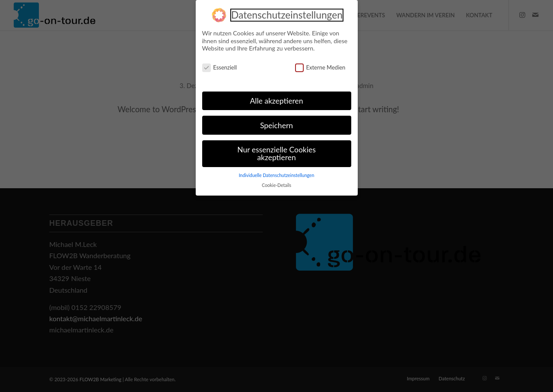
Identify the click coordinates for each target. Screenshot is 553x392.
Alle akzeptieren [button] (276, 99)
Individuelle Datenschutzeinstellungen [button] (277, 174)
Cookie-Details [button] (276, 183)
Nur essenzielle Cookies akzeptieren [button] (276, 152)
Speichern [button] (276, 124)
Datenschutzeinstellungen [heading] (287, 14)
